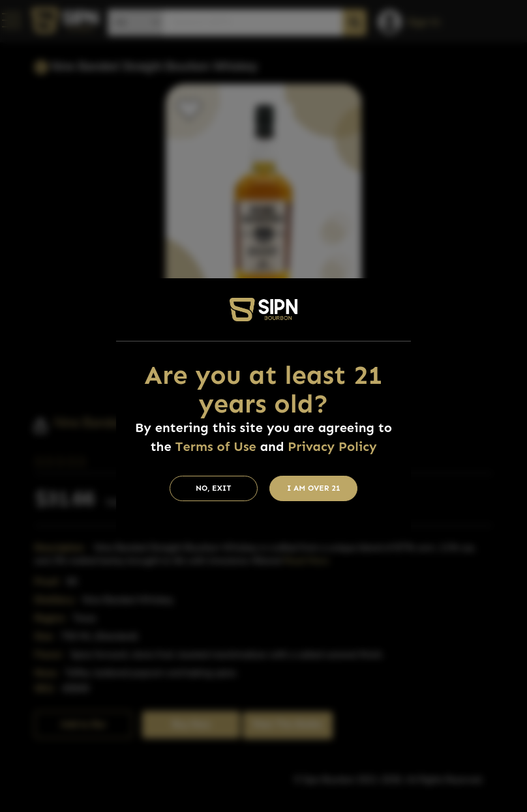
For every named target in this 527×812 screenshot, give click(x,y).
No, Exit (214, 488)
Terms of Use (216, 446)
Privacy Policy (332, 446)
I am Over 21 (314, 488)
